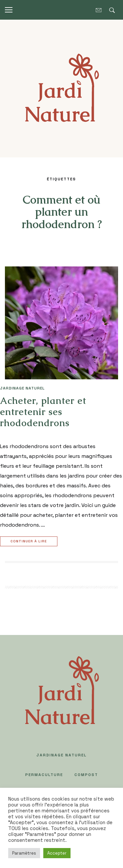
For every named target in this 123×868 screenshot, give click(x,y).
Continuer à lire (30, 542)
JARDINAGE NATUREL (22, 388)
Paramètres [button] (24, 853)
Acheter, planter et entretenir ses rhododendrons (43, 412)
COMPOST (86, 775)
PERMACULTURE (44, 775)
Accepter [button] (57, 853)
